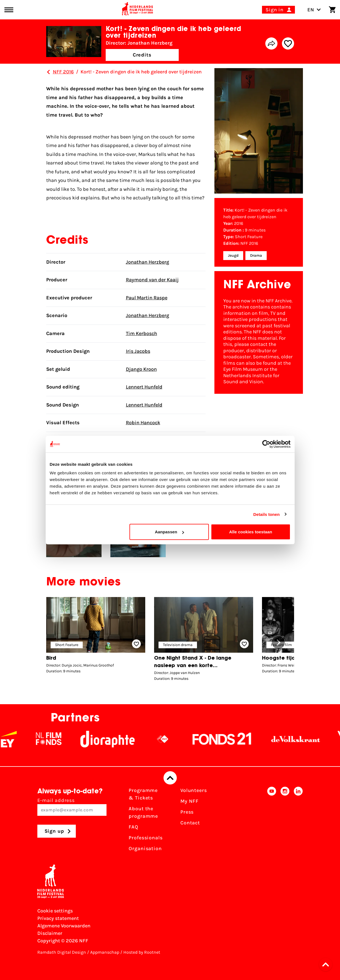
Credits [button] (142, 55)
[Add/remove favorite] (288, 43)
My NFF (190, 801)
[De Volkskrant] (301, 739)
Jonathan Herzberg (147, 262)
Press (187, 812)
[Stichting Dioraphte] (113, 739)
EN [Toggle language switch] (314, 10)
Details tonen (267, 514)
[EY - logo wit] (14, 739)
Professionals (146, 838)
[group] (96, 637)
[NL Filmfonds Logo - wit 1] (54, 739)
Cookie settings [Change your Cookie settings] (55, 911)
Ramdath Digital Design (62, 952)
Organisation (145, 848)
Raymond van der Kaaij (152, 280)
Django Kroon (141, 369)
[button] (278, 642)
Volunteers (194, 790)
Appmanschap (105, 952)
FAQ (133, 827)
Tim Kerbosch (142, 333)
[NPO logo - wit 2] (168, 739)
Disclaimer (50, 933)
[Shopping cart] (332, 10)
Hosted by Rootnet (142, 952)
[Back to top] (170, 778)
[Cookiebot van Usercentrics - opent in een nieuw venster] (266, 444)
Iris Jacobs (138, 351)
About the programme (143, 812)
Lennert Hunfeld (144, 387)
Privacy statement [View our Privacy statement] (58, 918)
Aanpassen (169, 532)
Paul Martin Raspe (147, 298)
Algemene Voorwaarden (64, 926)
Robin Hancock (143, 423)
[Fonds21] (228, 739)
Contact (190, 823)
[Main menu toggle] (9, 10)
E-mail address (72, 807)
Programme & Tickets (143, 794)
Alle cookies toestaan (251, 532)
